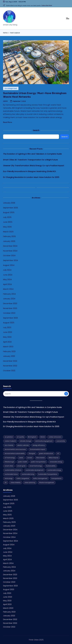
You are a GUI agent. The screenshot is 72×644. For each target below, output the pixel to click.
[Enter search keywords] (36, 394)
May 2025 (7, 227)
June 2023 (8, 332)
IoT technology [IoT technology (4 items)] (10, 458)
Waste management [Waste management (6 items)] (47, 483)
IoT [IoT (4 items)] (58, 453)
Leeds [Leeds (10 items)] (21, 458)
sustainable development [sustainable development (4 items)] (35, 470)
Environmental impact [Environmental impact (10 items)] (38, 449)
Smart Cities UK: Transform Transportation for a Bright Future (30, 160)
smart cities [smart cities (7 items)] (9, 466)
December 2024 (10, 246)
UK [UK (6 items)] (6, 483)
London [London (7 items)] (30, 458)
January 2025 (9, 241)
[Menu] (67, 18)
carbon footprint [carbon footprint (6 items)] (10, 441)
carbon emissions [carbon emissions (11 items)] (55, 437)
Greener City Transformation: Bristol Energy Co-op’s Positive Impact (34, 166)
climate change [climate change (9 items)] (26, 441)
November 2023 (10, 308)
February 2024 (9, 294)
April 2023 (7, 342)
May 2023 (7, 337)
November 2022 (10, 366)
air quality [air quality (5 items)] (21, 437)
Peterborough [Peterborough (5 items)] (9, 462)
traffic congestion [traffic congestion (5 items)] (23, 478)
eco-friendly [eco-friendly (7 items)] (9, 445)
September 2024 (11, 260)
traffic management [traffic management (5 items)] (40, 478)
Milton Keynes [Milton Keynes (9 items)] (54, 458)
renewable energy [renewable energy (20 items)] (56, 462)
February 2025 (9, 236)
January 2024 (9, 299)
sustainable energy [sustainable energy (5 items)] (54, 470)
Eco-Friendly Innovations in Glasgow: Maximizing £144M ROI (29, 171)
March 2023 (8, 347)
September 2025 (11, 208)
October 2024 (9, 256)
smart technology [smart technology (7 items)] (36, 466)
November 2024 (10, 251)
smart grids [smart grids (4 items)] (21, 466)
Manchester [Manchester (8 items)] (41, 458)
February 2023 (9, 351)
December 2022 (10, 361)
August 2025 (9, 212)
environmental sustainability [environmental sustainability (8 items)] (15, 453)
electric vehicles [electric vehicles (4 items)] (23, 445)
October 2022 (9, 371)
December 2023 (10, 303)
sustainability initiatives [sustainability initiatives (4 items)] (13, 470)
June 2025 (8, 222)
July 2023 (7, 327)
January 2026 (9, 203)
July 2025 (7, 217)
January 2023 (9, 356)
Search (36, 130)
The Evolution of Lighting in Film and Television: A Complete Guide (32, 154)
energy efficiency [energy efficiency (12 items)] (39, 445)
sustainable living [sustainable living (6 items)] (28, 474)
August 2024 (9, 265)
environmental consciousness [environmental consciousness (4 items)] (15, 449)
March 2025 (8, 232)
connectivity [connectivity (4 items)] (61, 441)
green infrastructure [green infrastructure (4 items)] (46, 453)
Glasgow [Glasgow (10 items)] (32, 453)
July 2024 (7, 270)
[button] (66, 394)
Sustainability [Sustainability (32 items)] (51, 466)
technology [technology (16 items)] (9, 478)
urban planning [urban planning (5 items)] (30, 483)
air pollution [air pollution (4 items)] (9, 437)
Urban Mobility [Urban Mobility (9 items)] (16, 483)
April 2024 (7, 284)
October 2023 (9, 313)
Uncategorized (11, 88)
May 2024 (7, 280)
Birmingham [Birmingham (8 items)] (32, 437)
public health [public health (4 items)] (23, 462)
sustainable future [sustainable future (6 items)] (11, 474)
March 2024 (8, 289)
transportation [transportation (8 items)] (56, 478)
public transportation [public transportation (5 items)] (38, 462)
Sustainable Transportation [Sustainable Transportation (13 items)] (48, 474)
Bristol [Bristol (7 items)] (43, 437)
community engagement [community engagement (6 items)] (44, 441)
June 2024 (8, 275)
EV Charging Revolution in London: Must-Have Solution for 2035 (31, 177)
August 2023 (9, 323)
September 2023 (10, 318)
